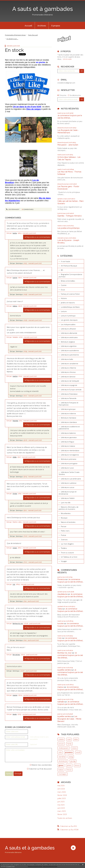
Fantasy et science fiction (70, 294)
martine (15, 376)
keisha (15, 233)
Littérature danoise (68, 377)
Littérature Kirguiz (67, 442)
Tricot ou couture (67, 553)
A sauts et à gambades (43, 9)
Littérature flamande (69, 398)
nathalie (61, 702)
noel (69, 739)
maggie (15, 695)
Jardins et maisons (68, 303)
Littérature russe (67, 468)
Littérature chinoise (68, 372)
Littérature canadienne (70, 364)
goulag (73, 761)
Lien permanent (13, 209)
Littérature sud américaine (71, 479)
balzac (61, 770)
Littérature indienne (68, 413)
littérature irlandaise (69, 418)
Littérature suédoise (69, 483)
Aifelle (15, 457)
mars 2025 (62, 811)
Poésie (63, 535)
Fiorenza (61, 579)
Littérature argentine (69, 346)
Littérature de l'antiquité (70, 381)
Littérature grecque (68, 409)
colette (61, 739)
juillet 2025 (62, 798)
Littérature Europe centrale (71, 390)
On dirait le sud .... (12, 39)
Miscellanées (66, 513)
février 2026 (62, 795)
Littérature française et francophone (68, 404)
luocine (15, 278)
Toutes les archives (65, 818)
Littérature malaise (68, 446)
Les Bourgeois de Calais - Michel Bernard (68, 131)
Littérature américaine (69, 337)
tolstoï (74, 748)
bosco (77, 765)
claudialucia (62, 594)
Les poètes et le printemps (69, 228)
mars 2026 (62, 792)
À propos (56, 26)
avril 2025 (61, 808)
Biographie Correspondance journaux (70, 275)
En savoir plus (10, 866)
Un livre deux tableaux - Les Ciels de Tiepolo (69, 158)
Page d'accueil (33, 35)
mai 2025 (61, 805)
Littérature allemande (69, 333)
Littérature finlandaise (69, 394)
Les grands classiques (69, 320)
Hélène (15, 306)
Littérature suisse (68, 487)
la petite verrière (64, 670)
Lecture (64, 311)
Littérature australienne (70, 350)
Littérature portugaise (69, 463)
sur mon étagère (67, 544)
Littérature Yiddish (68, 498)
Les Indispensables (68, 324)
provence (69, 752)
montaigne (63, 774)
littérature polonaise (69, 459)
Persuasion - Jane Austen (68, 145)
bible (76, 739)
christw (15, 494)
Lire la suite (67, 59)
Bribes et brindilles (68, 281)
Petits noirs (65, 531)
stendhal (62, 757)
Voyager (64, 561)
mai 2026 (61, 786)
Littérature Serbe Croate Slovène (69, 473)
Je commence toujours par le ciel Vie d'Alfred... (70, 117)
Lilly (14, 584)
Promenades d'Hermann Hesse (15, 35)
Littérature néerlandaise (70, 450)
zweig (71, 757)
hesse (69, 770)
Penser (64, 526)
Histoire (64, 298)
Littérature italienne (68, 433)
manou (60, 687)
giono (61, 765)
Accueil (28, 26)
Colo (60, 638)
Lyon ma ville (66, 503)
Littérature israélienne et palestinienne (69, 428)
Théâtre (64, 548)
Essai (63, 290)
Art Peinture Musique (69, 266)
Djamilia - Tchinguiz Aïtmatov (70, 216)
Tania (60, 609)
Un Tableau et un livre (69, 557)
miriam (15, 548)
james (69, 765)
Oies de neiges (34, 109)
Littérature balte (67, 359)
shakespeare (64, 748)
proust (61, 744)
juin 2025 (61, 802)
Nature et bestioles (68, 522)
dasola (15, 714)
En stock (14, 50)
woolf (78, 752)
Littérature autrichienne (70, 355)
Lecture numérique (68, 316)
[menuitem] (28, 25)
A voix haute (65, 261)
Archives (42, 26)
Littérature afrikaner (68, 329)
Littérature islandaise (69, 422)
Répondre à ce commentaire (38, 237)
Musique (64, 518)
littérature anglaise (68, 342)
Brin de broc (16, 655)
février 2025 (62, 814)
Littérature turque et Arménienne (68, 493)
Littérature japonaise (69, 437)
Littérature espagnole (69, 385)
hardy (69, 744)
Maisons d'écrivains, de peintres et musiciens (69, 508)
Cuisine (64, 285)
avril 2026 (61, 789)
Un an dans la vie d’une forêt (27, 107)
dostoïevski (63, 761)
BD (62, 270)
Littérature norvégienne (70, 455)
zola (60, 752)
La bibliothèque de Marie (70, 307)
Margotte (15, 421)
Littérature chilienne (68, 368)
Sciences (64, 539)
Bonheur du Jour (18, 624)
